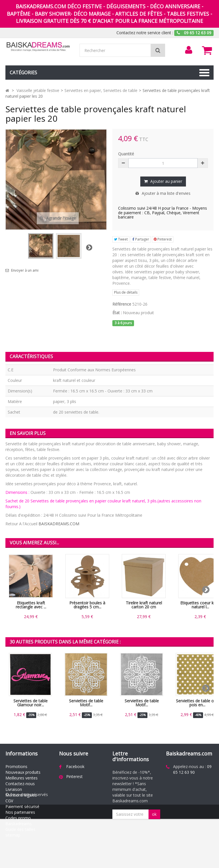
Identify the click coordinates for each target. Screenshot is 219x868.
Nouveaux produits (23, 772)
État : (117, 313)
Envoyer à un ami (25, 270)
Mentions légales (21, 795)
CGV (9, 801)
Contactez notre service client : (145, 33)
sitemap (13, 835)
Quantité (126, 154)
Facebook (75, 766)
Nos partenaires (20, 812)
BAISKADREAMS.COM (59, 524)
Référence (122, 304)
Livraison (14, 789)
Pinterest (163, 239)
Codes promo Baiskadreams (19, 821)
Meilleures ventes (22, 778)
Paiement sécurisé (22, 806)
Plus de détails (126, 292)
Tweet (121, 239)
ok (154, 814)
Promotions (16, 766)
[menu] (188, 50)
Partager (141, 239)
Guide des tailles (20, 829)
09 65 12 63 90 (192, 769)
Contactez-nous (20, 784)
